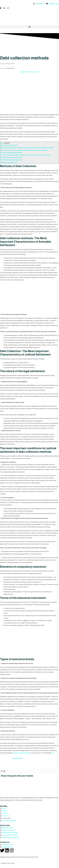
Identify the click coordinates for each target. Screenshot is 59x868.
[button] (29, 27)
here (53, 753)
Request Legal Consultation (22, 753)
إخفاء (2, 143)
